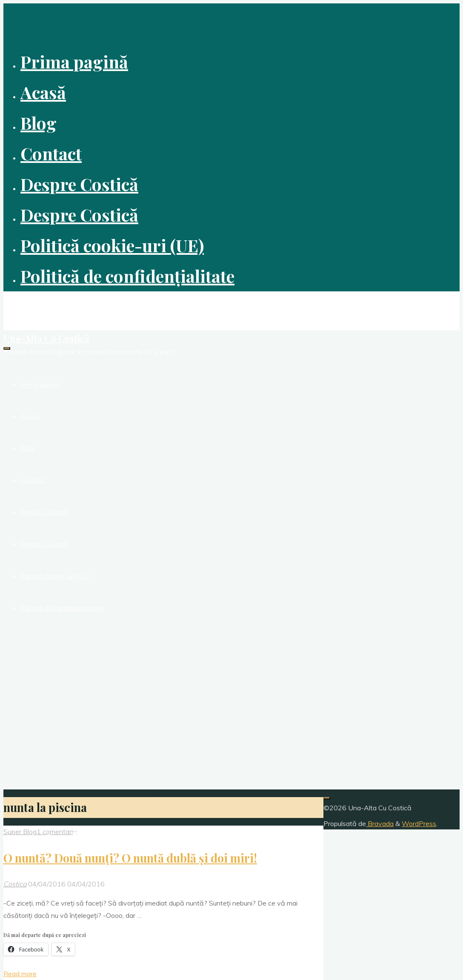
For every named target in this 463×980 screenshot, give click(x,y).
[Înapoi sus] (327, 798)
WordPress (419, 823)
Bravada (380, 823)
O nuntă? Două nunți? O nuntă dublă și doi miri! (130, 858)
